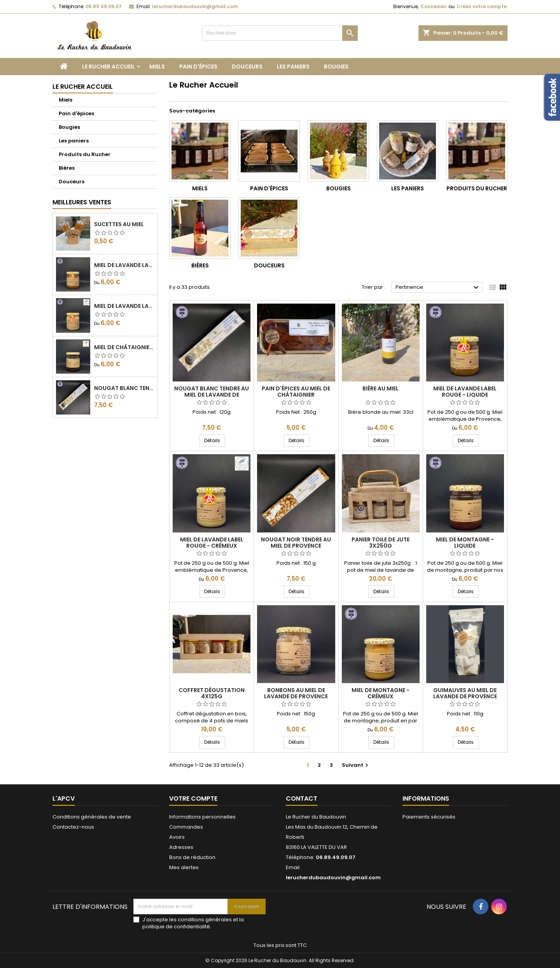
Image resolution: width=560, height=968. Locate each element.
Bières (67, 168)
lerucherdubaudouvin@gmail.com (195, 6)
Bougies (336, 67)
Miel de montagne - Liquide (465, 543)
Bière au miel (381, 388)
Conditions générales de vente (92, 817)
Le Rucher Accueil (108, 67)
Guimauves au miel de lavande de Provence (465, 693)
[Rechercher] (280, 33)
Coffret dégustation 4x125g (212, 693)
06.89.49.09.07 (104, 6)
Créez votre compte (482, 6)
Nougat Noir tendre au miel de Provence (296, 543)
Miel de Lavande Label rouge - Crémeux (124, 306)
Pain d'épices (198, 67)
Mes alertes (184, 867)
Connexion (433, 6)
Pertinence (438, 288)
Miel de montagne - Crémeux (381, 693)
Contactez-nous (73, 827)
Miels (157, 67)
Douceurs (247, 67)
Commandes (186, 827)
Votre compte (193, 798)
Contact (302, 798)
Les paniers (293, 67)
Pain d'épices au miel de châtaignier (296, 392)
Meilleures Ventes (82, 202)
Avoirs (177, 837)
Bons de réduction (192, 857)
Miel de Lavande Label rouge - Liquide (124, 265)
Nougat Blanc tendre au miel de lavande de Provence (124, 388)
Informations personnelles (202, 817)
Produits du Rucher (85, 154)
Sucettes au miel (119, 224)
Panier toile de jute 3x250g (381, 543)
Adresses (181, 847)
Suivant (356, 765)
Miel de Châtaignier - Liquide (124, 347)
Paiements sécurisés (429, 817)
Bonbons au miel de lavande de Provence (296, 693)
